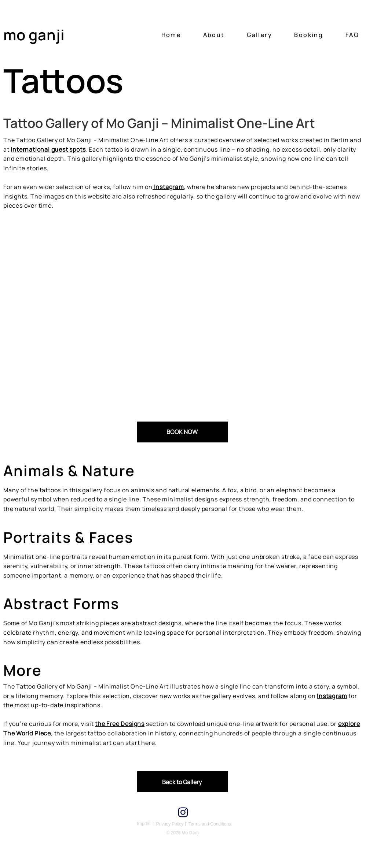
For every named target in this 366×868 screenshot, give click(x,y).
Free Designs (125, 724)
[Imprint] (144, 824)
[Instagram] (183, 812)
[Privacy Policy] (170, 824)
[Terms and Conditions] (210, 824)
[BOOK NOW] (183, 432)
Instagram (332, 696)
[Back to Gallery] (183, 782)
